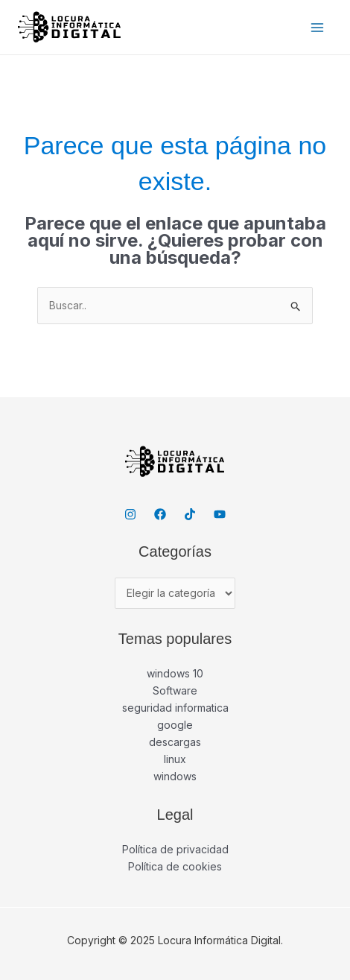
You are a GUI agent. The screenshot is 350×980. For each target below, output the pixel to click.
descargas (175, 742)
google (175, 725)
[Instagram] (130, 514)
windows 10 (175, 673)
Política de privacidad (175, 849)
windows (175, 776)
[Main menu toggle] (317, 27)
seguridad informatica (175, 708)
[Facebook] (160, 514)
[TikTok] (190, 514)
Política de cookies (175, 866)
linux (175, 759)
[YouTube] (220, 514)
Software (175, 690)
